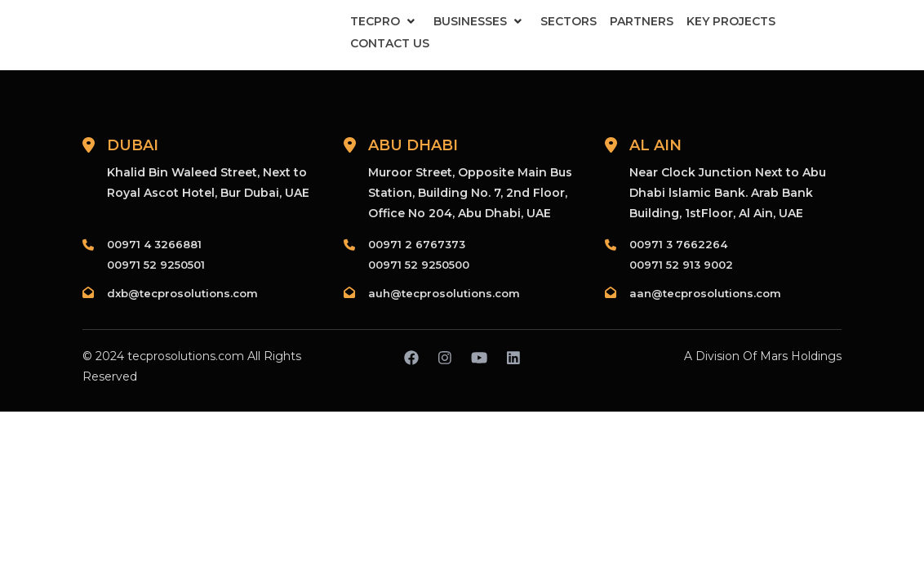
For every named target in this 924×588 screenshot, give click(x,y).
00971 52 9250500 (419, 265)
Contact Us (390, 43)
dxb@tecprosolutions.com (182, 293)
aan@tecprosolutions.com (705, 293)
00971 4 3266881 (154, 244)
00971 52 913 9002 (681, 265)
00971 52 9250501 (156, 265)
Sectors (569, 21)
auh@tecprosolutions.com (444, 293)
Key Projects (731, 21)
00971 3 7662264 (678, 244)
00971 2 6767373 (417, 244)
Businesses (470, 21)
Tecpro (375, 21)
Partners (642, 21)
